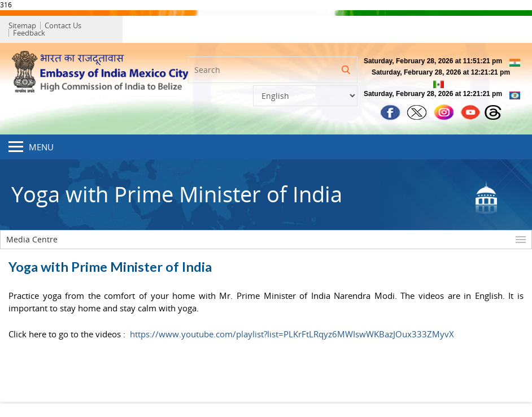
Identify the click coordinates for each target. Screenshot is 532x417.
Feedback (109, 27)
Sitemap (25, 27)
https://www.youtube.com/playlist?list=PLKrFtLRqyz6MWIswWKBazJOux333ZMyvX (292, 329)
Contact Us (66, 27)
